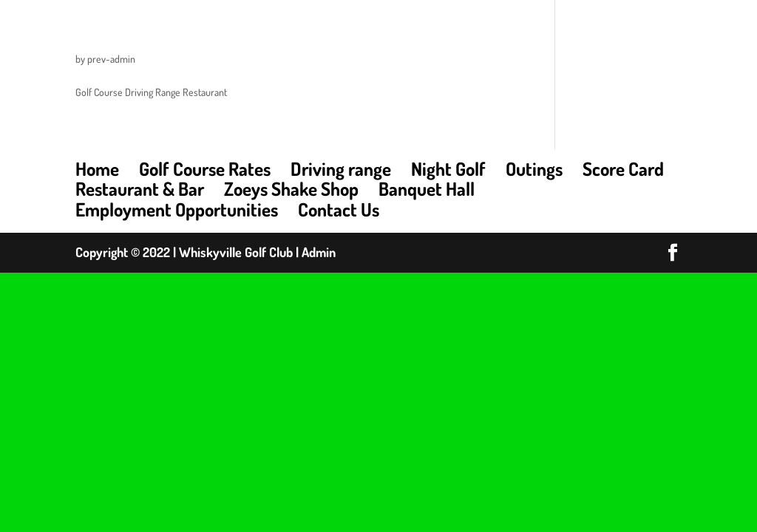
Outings (534, 168)
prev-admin (111, 59)
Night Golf (448, 168)
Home (97, 168)
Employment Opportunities (177, 209)
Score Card (623, 168)
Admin (319, 252)
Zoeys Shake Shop (291, 188)
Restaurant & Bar (140, 188)
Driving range (341, 168)
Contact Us (339, 209)
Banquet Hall (427, 188)
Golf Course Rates (205, 168)
